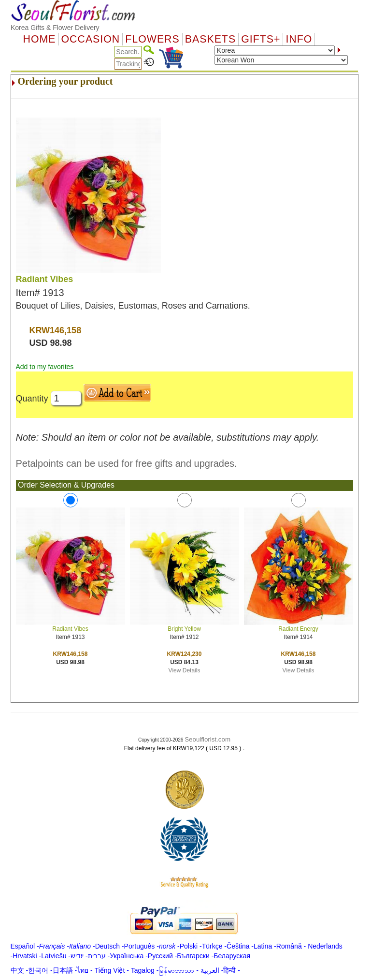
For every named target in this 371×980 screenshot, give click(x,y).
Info (299, 39)
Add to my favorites (45, 367)
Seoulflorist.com (207, 739)
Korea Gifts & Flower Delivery (55, 28)
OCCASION (91, 39)
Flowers (152, 39)
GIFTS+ (261, 39)
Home (40, 39)
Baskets (210, 39)
